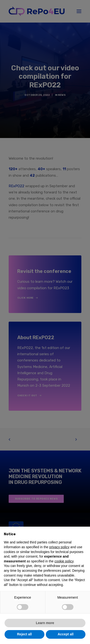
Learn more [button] (45, 623)
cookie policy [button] (64, 561)
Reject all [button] (24, 634)
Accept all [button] (66, 634)
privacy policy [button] (59, 547)
